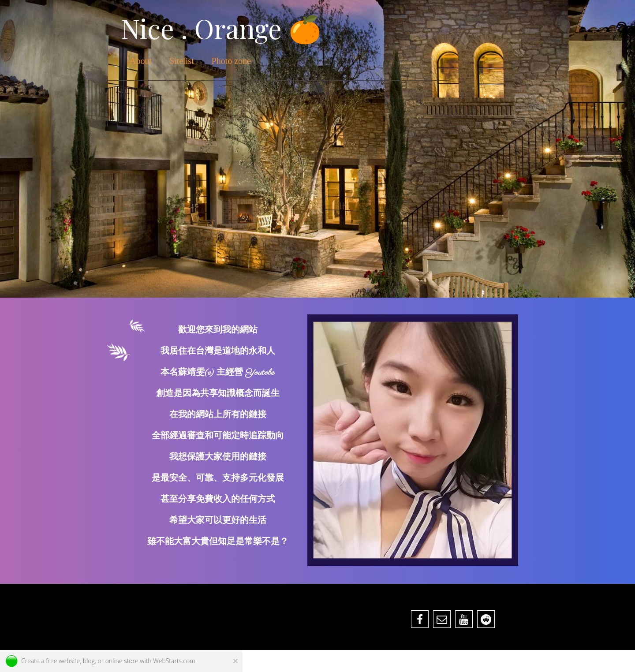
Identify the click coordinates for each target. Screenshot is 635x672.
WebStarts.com (174, 661)
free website (63, 661)
